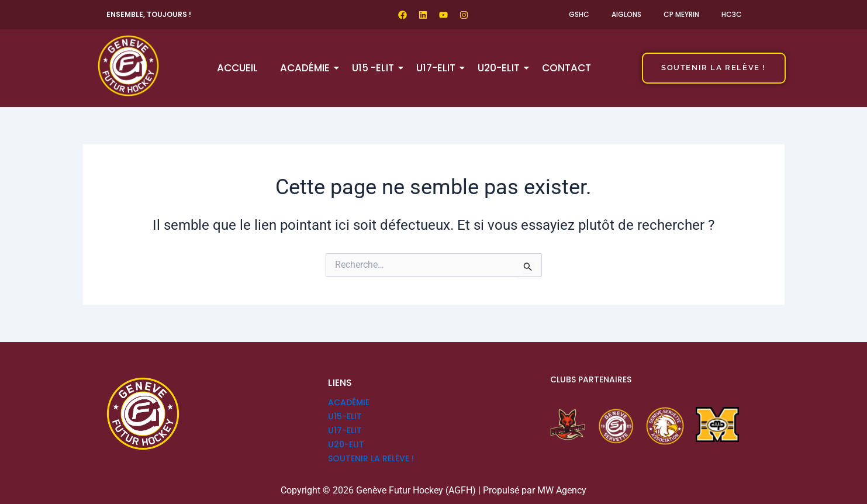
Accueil (237, 68)
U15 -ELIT (375, 68)
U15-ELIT (345, 416)
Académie (307, 68)
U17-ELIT (438, 68)
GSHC (579, 14)
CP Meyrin (681, 14)
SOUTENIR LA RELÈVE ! (371, 458)
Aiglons (626, 14)
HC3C (732, 14)
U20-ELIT (501, 68)
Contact (567, 68)
